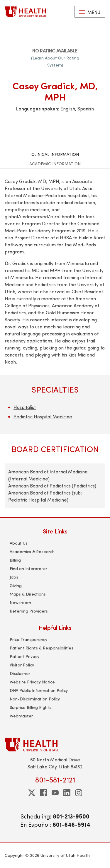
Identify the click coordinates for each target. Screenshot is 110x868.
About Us (19, 543)
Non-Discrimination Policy (35, 699)
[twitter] (32, 793)
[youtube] (55, 793)
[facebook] (43, 793)
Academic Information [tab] (55, 164)
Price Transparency (28, 639)
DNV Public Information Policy (39, 690)
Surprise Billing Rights (31, 707)
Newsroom (20, 602)
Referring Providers (29, 611)
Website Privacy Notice (32, 682)
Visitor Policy (22, 665)
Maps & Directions (28, 594)
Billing (15, 560)
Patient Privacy (24, 656)
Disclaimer (20, 673)
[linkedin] (67, 793)
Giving (16, 585)
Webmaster (21, 716)
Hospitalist (25, 407)
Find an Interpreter (28, 568)
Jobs (14, 577)
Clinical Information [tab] (55, 154)
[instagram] (79, 793)
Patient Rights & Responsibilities (42, 648)
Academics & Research (32, 551)
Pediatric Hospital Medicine (43, 416)
